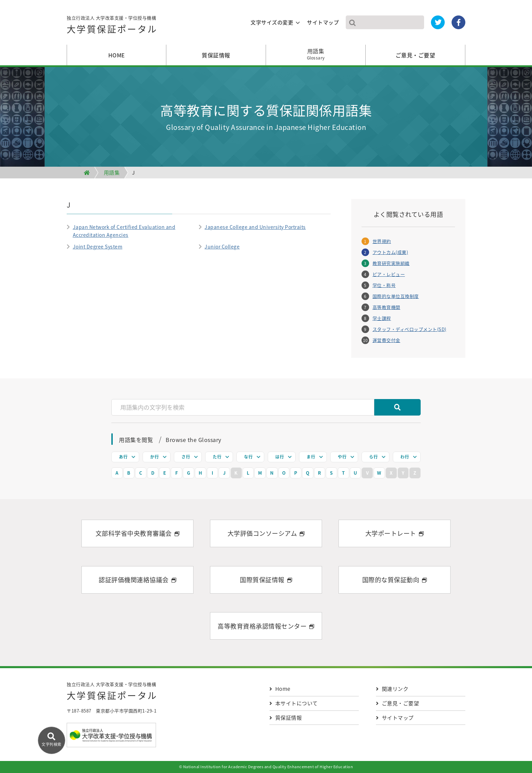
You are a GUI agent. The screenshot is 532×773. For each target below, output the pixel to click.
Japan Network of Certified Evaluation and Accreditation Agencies (124, 231)
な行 (248, 457)
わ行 (405, 457)
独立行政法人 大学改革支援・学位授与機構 (112, 26)
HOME (117, 55)
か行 (154, 457)
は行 (280, 457)
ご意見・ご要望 (415, 55)
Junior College (222, 246)
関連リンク (392, 689)
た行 (217, 457)
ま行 (311, 457)
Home (280, 689)
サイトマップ (323, 22)
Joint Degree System (98, 246)
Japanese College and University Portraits (255, 227)
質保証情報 (216, 55)
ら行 (373, 457)
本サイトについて (294, 703)
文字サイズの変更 (272, 22)
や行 (342, 457)
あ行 (123, 457)
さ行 (186, 457)
